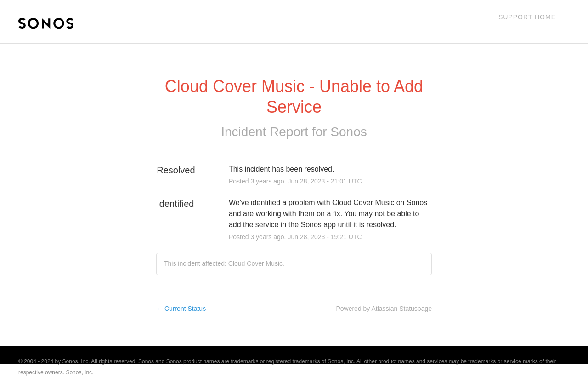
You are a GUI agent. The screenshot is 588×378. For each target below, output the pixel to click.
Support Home (527, 17)
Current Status (181, 309)
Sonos (348, 132)
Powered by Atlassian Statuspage (384, 309)
